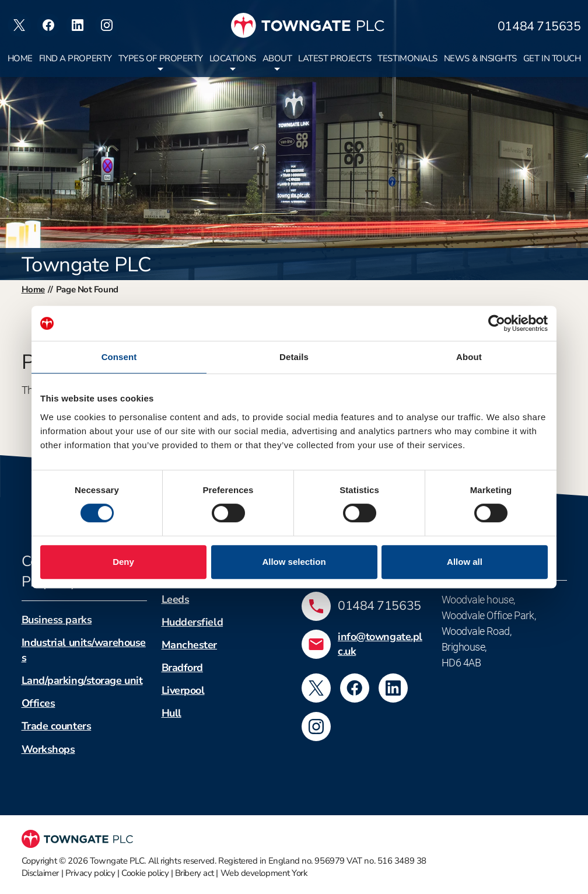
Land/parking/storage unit (82, 680)
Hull (171, 713)
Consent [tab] (119, 357)
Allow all (465, 562)
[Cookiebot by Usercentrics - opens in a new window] (497, 323)
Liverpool (183, 690)
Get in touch (552, 58)
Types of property (161, 58)
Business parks (57, 620)
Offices (38, 703)
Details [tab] (294, 357)
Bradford (182, 668)
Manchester (190, 645)
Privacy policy (90, 873)
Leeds (176, 599)
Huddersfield (192, 622)
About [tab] (469, 357)
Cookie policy (145, 873)
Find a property (76, 58)
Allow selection (294, 562)
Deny (123, 562)
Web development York (264, 873)
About (277, 58)
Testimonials (407, 58)
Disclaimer (41, 873)
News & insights (480, 58)
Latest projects (335, 58)
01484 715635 (539, 27)
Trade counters (57, 726)
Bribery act (195, 873)
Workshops (48, 749)
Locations (233, 58)
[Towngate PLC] (308, 25)
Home (20, 58)
